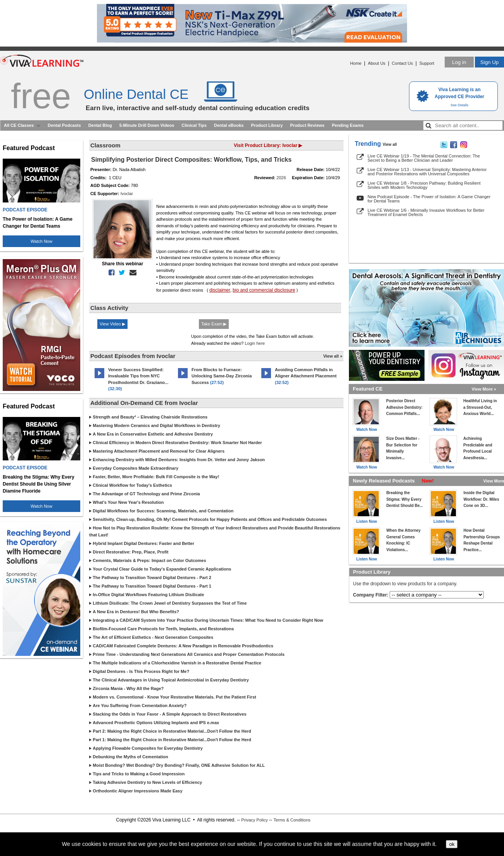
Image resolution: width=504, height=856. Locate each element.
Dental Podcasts (64, 125)
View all (390, 144)
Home (356, 63)
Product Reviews (307, 125)
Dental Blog (100, 125)
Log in (459, 62)
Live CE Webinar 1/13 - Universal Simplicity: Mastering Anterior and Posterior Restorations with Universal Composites (427, 172)
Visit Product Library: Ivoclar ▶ (268, 145)
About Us (377, 63)
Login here (255, 343)
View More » (484, 389)
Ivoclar (127, 194)
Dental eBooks (229, 125)
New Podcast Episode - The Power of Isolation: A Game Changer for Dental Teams (429, 199)
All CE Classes (19, 125)
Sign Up (489, 62)
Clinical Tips (194, 125)
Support (427, 63)
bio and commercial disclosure (264, 290)
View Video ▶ (112, 324)
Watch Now (41, 241)
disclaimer (220, 290)
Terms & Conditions (292, 820)
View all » (333, 356)
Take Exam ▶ (214, 324)
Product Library (267, 125)
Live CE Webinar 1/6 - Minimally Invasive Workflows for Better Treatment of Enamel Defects (426, 212)
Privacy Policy (254, 820)
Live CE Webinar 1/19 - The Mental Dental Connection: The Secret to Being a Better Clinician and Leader (424, 158)
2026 (281, 178)
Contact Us (402, 63)
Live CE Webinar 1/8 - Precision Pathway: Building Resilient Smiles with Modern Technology (424, 185)
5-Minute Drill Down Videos (147, 125)
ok (452, 844)
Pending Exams (348, 125)
